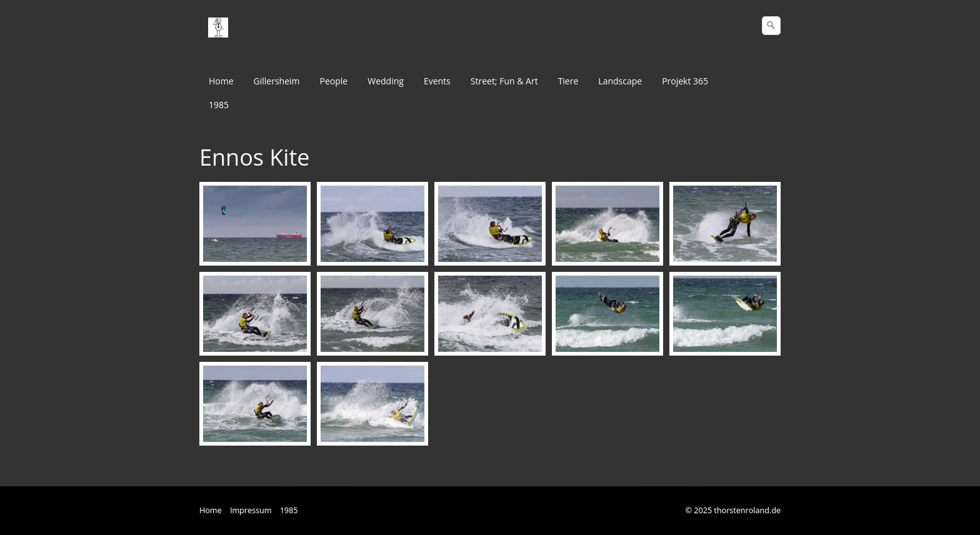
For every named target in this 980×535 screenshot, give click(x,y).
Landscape (620, 81)
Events (437, 81)
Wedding (386, 81)
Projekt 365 (685, 81)
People (334, 81)
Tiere (568, 81)
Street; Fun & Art (504, 81)
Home (221, 81)
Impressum (251, 510)
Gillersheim (277, 81)
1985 (219, 105)
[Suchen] (771, 26)
